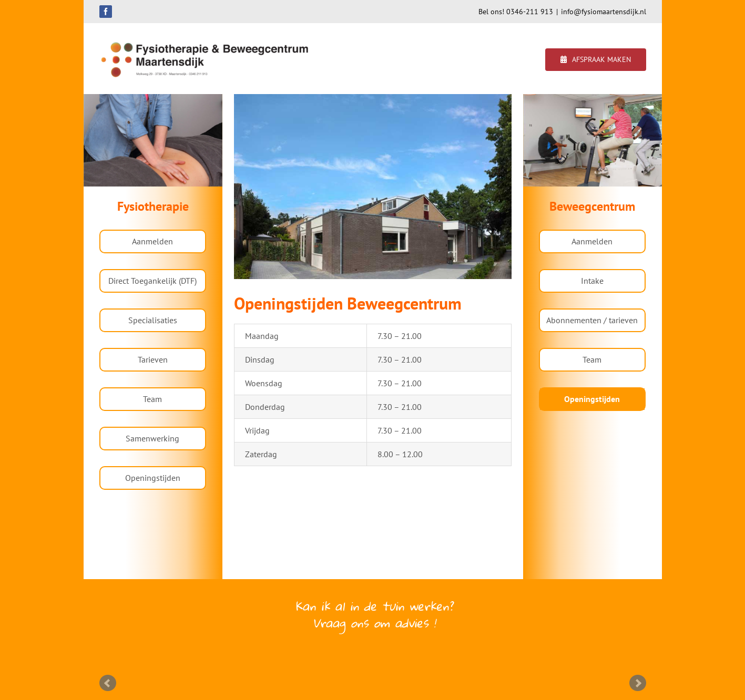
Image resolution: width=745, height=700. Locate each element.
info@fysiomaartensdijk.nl (604, 12)
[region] (153, 140)
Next (638, 683)
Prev (108, 683)
